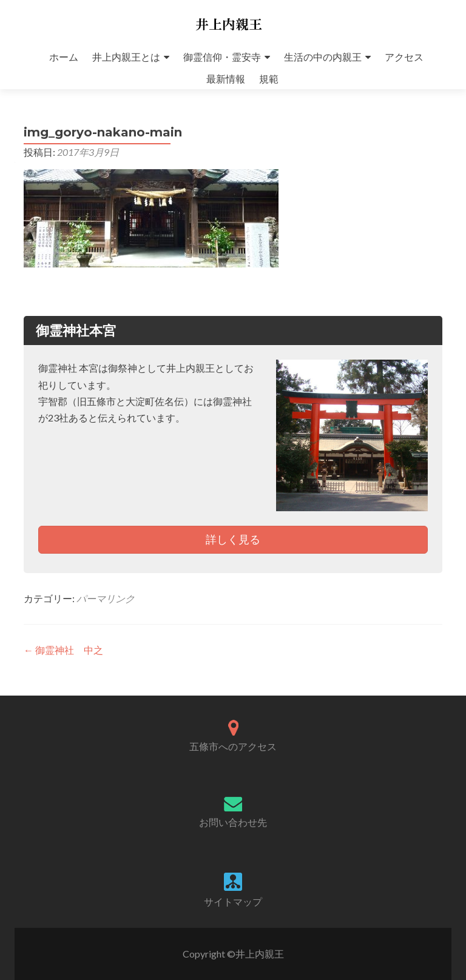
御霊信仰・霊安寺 (222, 57)
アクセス (404, 57)
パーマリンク (106, 598)
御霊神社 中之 (63, 650)
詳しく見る (233, 539)
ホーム (64, 57)
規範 (269, 79)
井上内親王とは (126, 57)
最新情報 (226, 79)
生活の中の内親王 (323, 57)
